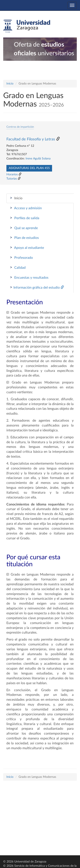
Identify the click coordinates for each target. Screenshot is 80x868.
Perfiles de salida (25, 218)
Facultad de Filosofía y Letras (31, 139)
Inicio (10, 84)
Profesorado (21, 257)
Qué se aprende (24, 228)
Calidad (18, 267)
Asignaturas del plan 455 (29, 168)
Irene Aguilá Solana (38, 159)
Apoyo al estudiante (27, 248)
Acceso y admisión (26, 208)
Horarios (12, 174)
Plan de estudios (24, 238)
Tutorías (12, 179)
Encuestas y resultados (29, 277)
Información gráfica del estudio (37, 287)
